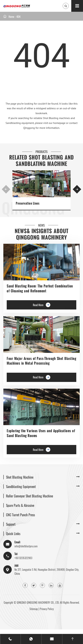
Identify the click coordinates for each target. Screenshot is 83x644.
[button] (6, 189)
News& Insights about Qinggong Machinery (42, 234)
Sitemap (34, 609)
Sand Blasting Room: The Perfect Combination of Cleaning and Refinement (40, 288)
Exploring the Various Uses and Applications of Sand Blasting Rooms (41, 433)
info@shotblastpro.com (26, 546)
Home (11, 17)
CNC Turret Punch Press (20, 515)
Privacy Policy (47, 609)
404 (18, 17)
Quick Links (13, 534)
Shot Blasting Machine (20, 477)
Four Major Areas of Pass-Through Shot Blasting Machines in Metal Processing (41, 361)
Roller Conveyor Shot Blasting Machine (30, 496)
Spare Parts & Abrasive (20, 505)
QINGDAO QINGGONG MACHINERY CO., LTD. (38, 602)
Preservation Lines (28, 203)
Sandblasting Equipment (21, 486)
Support (11, 524)
